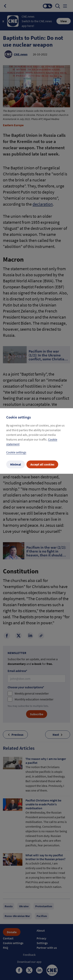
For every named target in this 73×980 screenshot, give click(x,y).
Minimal (16, 464)
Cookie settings (16, 452)
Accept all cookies (42, 464)
